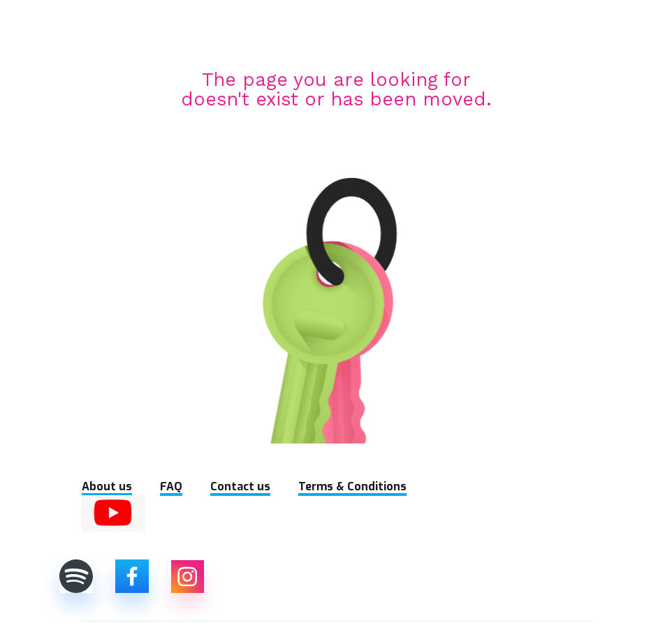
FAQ (171, 486)
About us (107, 486)
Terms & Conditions (352, 486)
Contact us (240, 486)
